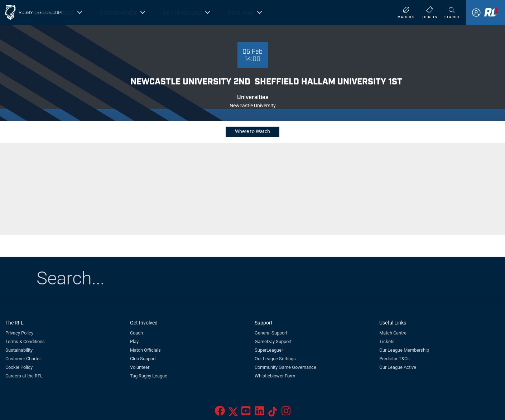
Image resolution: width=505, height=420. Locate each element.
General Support (271, 333)
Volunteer (140, 367)
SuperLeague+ (269, 350)
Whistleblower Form (275, 376)
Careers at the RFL (24, 376)
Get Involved (182, 13)
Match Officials (145, 350)
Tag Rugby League (149, 376)
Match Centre (393, 333)
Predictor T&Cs (395, 359)
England (241, 13)
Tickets (387, 341)
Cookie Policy (19, 367)
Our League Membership (404, 350)
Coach (136, 333)
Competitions (54, 13)
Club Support (143, 359)
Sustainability (19, 350)
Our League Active (398, 367)
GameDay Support (273, 341)
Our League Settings (275, 359)
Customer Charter (23, 359)
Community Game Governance (285, 367)
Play (134, 341)
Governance (119, 13)
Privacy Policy (19, 333)
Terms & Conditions (25, 341)
